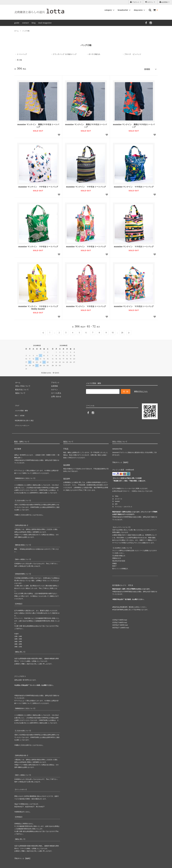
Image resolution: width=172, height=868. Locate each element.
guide (17, 23)
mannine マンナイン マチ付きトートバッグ (38, 186)
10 (113, 332)
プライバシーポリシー (23, 418)
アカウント (136, 2)
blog (34, 23)
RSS (16, 411)
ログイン (150, 2)
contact (26, 23)
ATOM (21, 411)
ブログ (17, 404)
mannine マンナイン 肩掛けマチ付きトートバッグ (38, 125)
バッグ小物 (26, 31)
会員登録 (165, 2)
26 (122, 332)
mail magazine (45, 23)
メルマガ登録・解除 (22, 407)
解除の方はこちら (141, 390)
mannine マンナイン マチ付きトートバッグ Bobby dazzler (38, 307)
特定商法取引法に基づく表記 (25, 414)
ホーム (16, 31)
